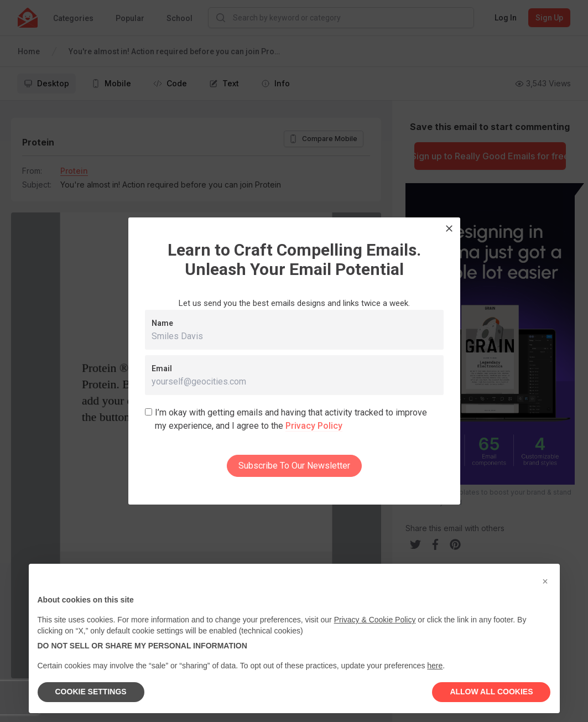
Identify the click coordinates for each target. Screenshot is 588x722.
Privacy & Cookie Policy (375, 620)
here (435, 666)
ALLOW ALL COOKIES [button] (491, 692)
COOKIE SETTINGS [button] (91, 692)
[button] (545, 581)
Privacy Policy (314, 426)
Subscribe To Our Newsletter (294, 466)
